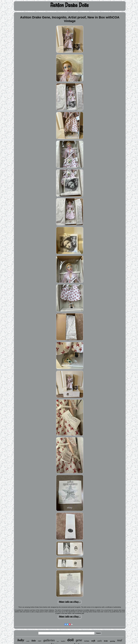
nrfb (93, 641)
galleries (49, 640)
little (34, 641)
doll (71, 640)
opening (112, 641)
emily (28, 641)
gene (79, 640)
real (120, 640)
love (58, 641)
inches (87, 641)
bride (106, 641)
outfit (100, 641)
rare (40, 641)
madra (63, 641)
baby (21, 640)
